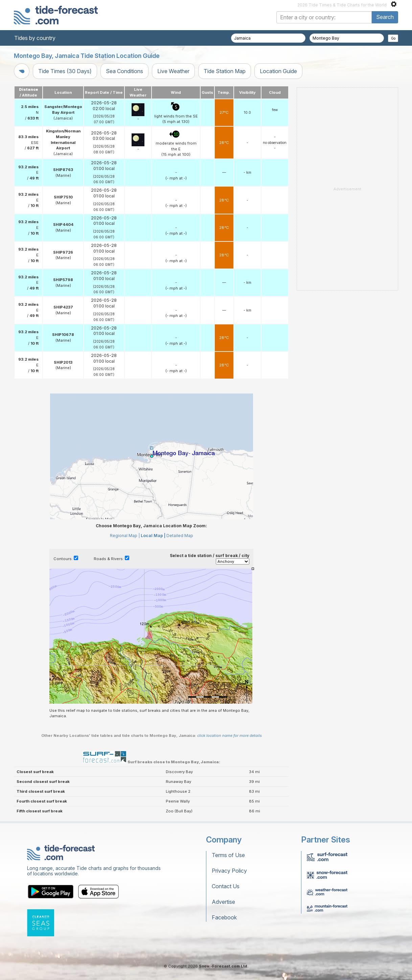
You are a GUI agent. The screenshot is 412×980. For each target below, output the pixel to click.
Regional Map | (125, 536)
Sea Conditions (124, 71)
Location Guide (278, 71)
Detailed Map (180, 536)
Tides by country (35, 38)
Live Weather (173, 71)
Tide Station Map (225, 71)
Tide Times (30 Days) (65, 71)
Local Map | (153, 536)
